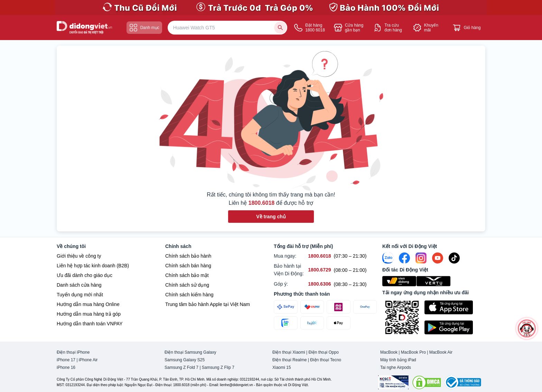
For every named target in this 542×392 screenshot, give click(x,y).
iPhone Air (88, 360)
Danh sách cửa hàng (79, 285)
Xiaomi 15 (282, 367)
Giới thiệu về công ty (79, 256)
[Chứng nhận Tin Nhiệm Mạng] (393, 382)
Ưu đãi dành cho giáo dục (85, 275)
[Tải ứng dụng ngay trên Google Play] (455, 327)
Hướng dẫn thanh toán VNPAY (90, 324)
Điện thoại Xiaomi (289, 352)
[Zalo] (388, 258)
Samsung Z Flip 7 (218, 367)
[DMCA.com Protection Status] (427, 382)
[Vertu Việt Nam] (434, 281)
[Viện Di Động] (399, 281)
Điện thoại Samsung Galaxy (190, 352)
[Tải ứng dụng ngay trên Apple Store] (455, 307)
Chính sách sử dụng (187, 285)
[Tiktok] (454, 258)
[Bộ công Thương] (463, 382)
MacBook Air (441, 352)
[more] (527, 328)
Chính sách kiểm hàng (189, 295)
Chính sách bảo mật (187, 275)
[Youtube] (438, 258)
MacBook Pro (413, 352)
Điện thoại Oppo (324, 352)
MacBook (389, 352)
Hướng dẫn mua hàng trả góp (89, 314)
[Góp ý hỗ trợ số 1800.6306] (319, 284)
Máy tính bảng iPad (398, 360)
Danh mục (144, 28)
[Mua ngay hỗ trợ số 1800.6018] (319, 256)
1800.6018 (262, 203)
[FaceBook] (404, 258)
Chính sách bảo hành (188, 256)
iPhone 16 (66, 367)
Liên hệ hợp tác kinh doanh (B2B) (93, 266)
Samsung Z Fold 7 (181, 367)
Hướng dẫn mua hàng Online (88, 304)
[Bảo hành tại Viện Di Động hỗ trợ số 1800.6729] (319, 270)
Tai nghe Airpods (396, 367)
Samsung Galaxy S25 (185, 360)
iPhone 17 (66, 360)
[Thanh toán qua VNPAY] (312, 307)
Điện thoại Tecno (326, 360)
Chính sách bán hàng (188, 266)
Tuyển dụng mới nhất (80, 295)
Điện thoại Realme (289, 360)
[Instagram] (421, 258)
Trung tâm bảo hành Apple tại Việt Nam (208, 304)
